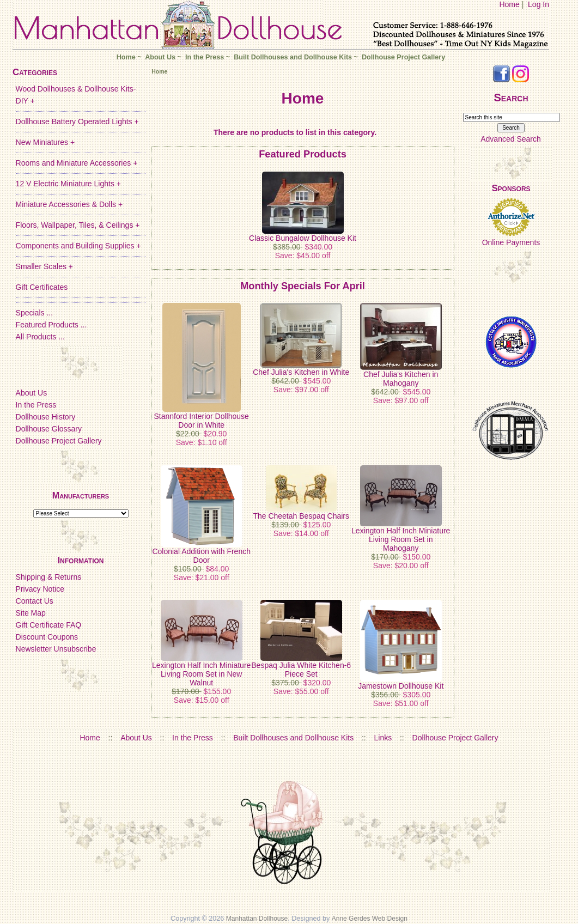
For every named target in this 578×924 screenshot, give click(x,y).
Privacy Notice (40, 589)
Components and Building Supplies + (78, 246)
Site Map (31, 613)
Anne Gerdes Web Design (370, 919)
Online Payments (511, 242)
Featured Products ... (51, 325)
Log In (539, 4)
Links (383, 738)
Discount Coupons (47, 637)
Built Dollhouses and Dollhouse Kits (293, 57)
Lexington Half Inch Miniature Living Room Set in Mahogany (401, 539)
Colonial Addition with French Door (201, 556)
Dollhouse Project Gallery (403, 57)
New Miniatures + (45, 142)
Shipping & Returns (49, 577)
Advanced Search (511, 139)
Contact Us (35, 601)
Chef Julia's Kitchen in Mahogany (401, 379)
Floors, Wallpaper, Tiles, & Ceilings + (78, 225)
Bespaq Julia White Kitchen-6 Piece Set (301, 670)
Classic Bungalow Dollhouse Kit (303, 238)
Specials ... (34, 313)
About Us (160, 57)
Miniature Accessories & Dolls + (69, 204)
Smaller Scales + (44, 266)
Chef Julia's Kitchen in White (301, 372)
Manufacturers (81, 496)
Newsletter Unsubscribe (56, 649)
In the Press (205, 57)
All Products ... (40, 337)
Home (509, 4)
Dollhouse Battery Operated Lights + (77, 121)
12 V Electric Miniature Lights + (68, 184)
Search (511, 98)
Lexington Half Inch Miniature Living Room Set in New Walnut (201, 674)
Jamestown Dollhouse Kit (401, 686)
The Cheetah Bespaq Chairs (301, 516)
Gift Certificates (42, 287)
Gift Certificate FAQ (49, 625)
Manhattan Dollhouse (257, 919)
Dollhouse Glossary (49, 429)
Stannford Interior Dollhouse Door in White (202, 421)
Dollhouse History (46, 417)
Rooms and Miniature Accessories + (77, 163)
